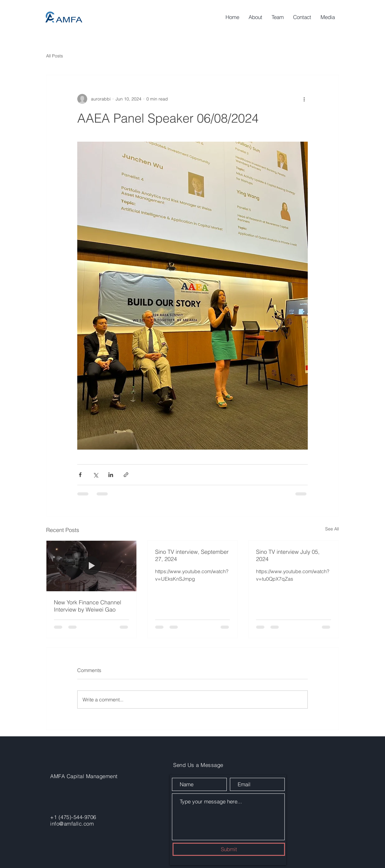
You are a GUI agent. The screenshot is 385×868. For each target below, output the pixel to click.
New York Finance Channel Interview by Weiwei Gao (88, 606)
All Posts (55, 56)
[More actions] (304, 99)
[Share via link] (126, 475)
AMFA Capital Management (84, 776)
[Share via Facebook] (80, 475)
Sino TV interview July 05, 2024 (288, 555)
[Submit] (229, 849)
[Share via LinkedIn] (111, 475)
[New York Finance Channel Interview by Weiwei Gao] (91, 566)
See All (332, 529)
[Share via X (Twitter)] (95, 475)
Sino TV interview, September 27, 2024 (192, 555)
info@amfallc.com (72, 824)
